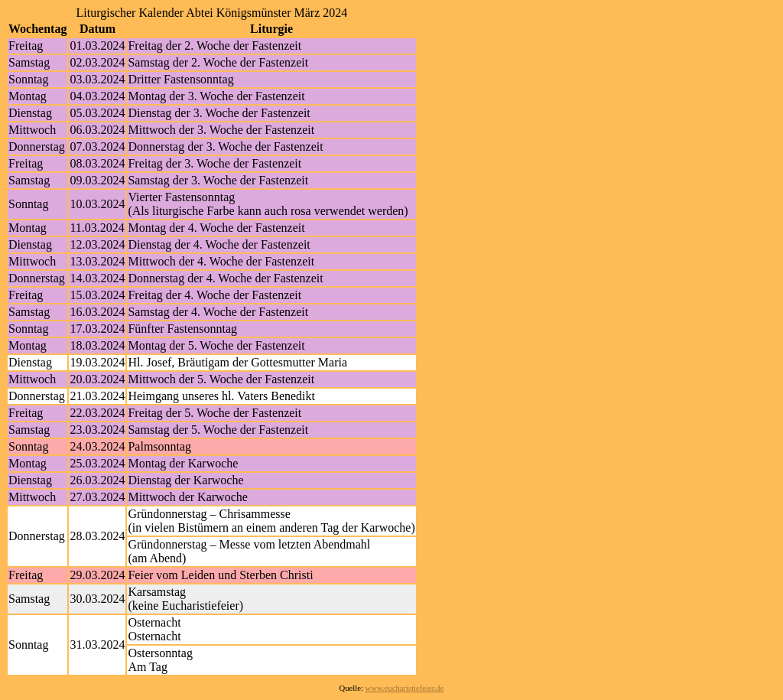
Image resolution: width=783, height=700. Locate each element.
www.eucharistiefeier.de (405, 688)
